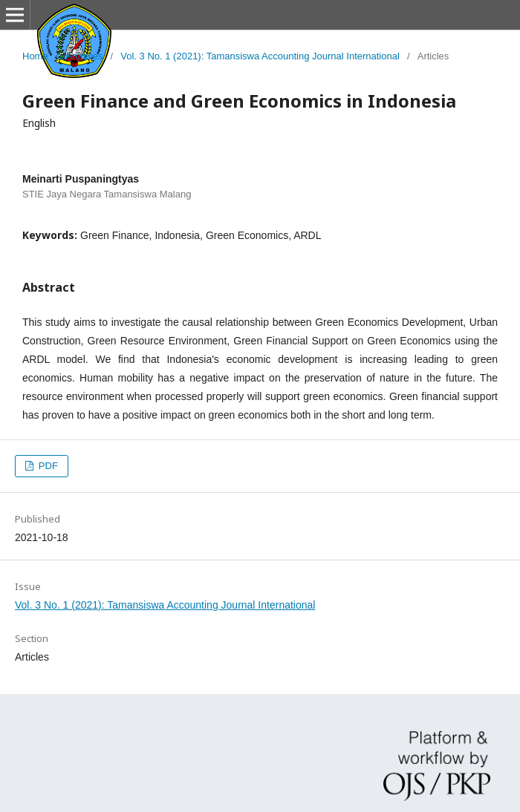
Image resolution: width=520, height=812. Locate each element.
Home (35, 56)
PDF (47, 466)
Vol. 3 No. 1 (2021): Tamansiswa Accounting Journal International (260, 56)
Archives (85, 56)
